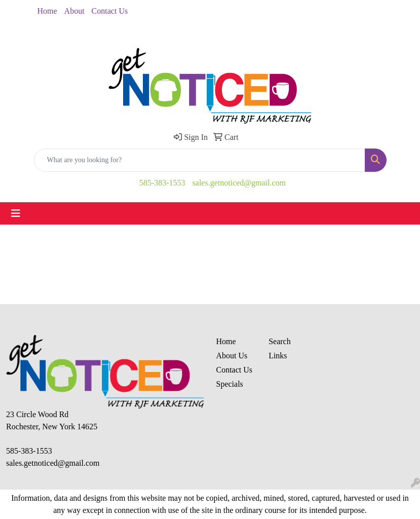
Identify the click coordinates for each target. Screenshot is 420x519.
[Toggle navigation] (16, 213)
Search (280, 341)
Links (278, 356)
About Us (232, 356)
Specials (230, 384)
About (74, 11)
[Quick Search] (200, 160)
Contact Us (110, 11)
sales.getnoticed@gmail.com (239, 183)
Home (47, 11)
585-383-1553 (162, 183)
